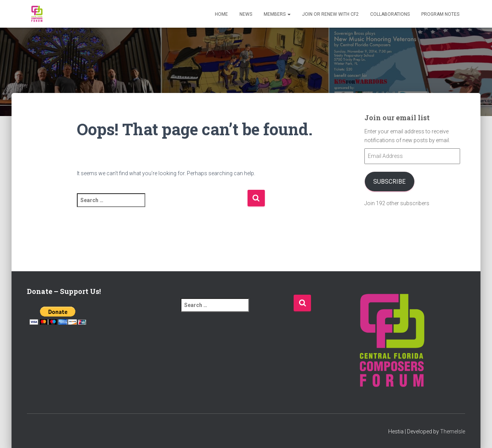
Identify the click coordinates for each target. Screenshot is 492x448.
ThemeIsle (453, 431)
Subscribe (389, 182)
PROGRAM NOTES (440, 14)
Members (277, 14)
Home (221, 14)
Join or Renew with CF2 (330, 14)
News (246, 14)
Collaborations (390, 14)
